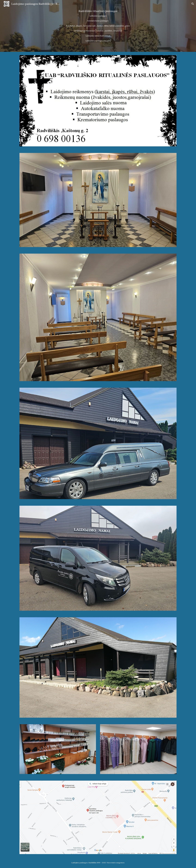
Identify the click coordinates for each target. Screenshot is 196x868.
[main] (98, 26)
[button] (193, 4)
